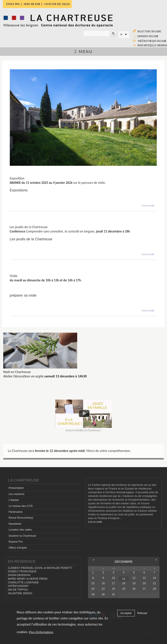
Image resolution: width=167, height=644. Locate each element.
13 (144, 578)
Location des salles (20, 530)
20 (144, 583)
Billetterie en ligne (149, 31)
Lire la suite (148, 205)
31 (114, 594)
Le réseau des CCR (21, 506)
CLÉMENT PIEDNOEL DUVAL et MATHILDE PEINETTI (40, 568)
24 (114, 589)
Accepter (126, 613)
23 (103, 589)
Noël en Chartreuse (17, 372)
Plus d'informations (41, 632)
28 (154, 589)
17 (114, 583)
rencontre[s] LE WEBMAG (152, 45)
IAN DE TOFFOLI (18, 590)
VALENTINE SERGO (20, 593)
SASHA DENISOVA (19, 575)
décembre (124, 562)
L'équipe (14, 500)
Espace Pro (16, 542)
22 (93, 589)
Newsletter (15, 524)
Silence (15, 175)
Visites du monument (26, 272)
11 (124, 579)
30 (103, 594)
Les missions (16, 494)
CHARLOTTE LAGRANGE (23, 583)
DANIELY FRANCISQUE (22, 571)
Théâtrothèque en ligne (152, 41)
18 (124, 583)
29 (93, 594)
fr (122, 34)
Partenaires (15, 512)
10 (114, 578)
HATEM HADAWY (18, 586)
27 (144, 589)
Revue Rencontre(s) (21, 518)
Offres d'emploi (18, 548)
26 (134, 589)
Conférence (18, 223)
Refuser (143, 613)
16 (103, 583)
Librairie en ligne (148, 36)
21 (154, 583)
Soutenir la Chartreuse (22, 536)
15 (93, 583)
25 (124, 589)
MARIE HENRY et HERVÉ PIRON (28, 579)
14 (154, 578)
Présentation (16, 488)
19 (134, 583)
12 (134, 578)
